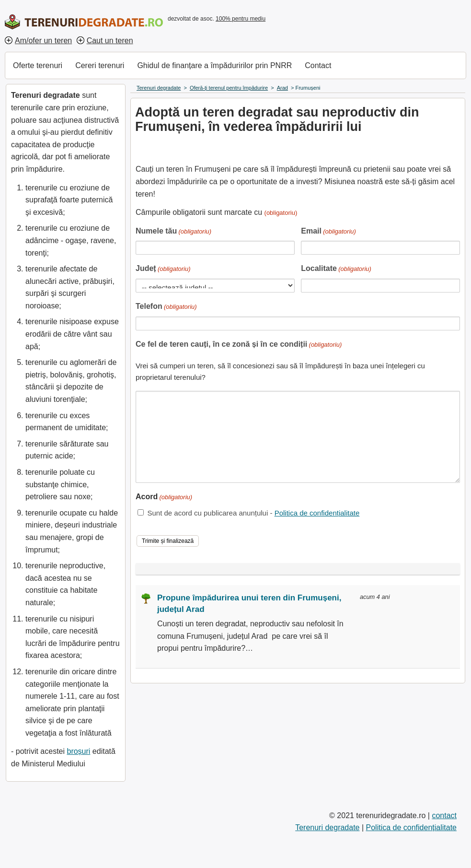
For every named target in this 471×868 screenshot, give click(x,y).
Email (328, 232)
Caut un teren (110, 41)
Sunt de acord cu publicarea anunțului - (253, 513)
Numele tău (173, 232)
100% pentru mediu (241, 19)
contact (444, 815)
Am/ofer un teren (43, 41)
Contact (318, 65)
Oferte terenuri (38, 65)
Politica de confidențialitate (317, 513)
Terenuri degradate (327, 827)
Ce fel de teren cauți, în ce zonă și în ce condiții (239, 345)
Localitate (336, 269)
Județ (163, 269)
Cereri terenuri (100, 65)
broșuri (78, 751)
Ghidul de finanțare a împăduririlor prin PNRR (214, 65)
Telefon (166, 307)
